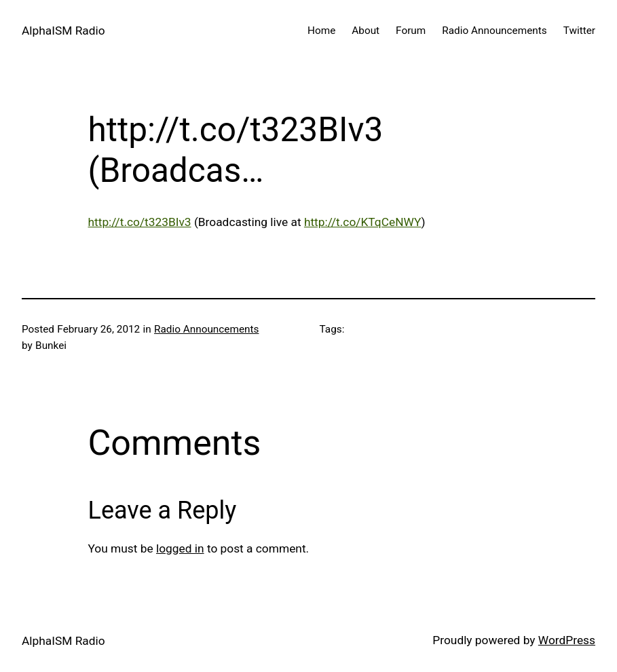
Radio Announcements (206, 329)
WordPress (567, 640)
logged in (180, 548)
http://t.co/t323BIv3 (140, 222)
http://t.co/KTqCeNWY (363, 222)
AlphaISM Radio (63, 31)
